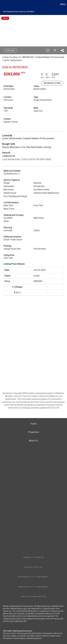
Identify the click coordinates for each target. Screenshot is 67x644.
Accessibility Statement (34, 577)
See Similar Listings (52, 83)
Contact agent (10, 50)
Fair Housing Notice (34, 597)
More (63, 4)
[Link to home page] (3, 4)
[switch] (48, 50)
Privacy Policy (34, 567)
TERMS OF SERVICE (34, 557)
